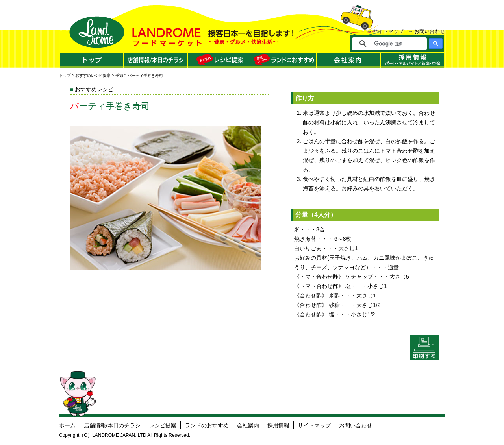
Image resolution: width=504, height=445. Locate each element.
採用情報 (278, 425)
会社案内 (248, 425)
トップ (65, 75)
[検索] (395, 44)
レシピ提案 (163, 425)
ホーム (67, 425)
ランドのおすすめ (207, 425)
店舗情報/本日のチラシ (112, 425)
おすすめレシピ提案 (93, 75)
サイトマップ (388, 31)
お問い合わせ (430, 31)
